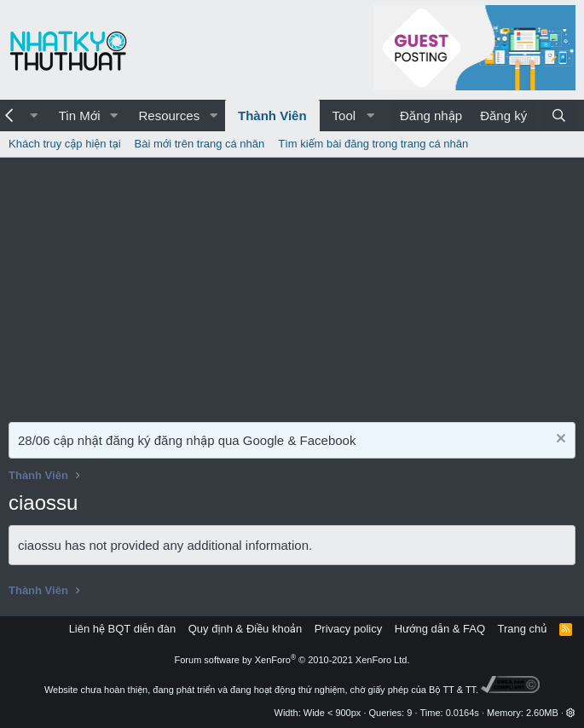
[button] (113, 116)
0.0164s (463, 713)
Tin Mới (80, 116)
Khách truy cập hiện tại (65, 144)
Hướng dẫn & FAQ (440, 629)
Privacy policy (348, 629)
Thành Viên (272, 116)
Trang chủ (523, 629)
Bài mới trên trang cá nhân (200, 144)
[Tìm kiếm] (559, 116)
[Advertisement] (292, 286)
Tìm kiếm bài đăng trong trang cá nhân (373, 144)
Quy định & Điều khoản (245, 629)
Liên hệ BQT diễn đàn (123, 629)
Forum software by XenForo (292, 660)
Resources (169, 116)
